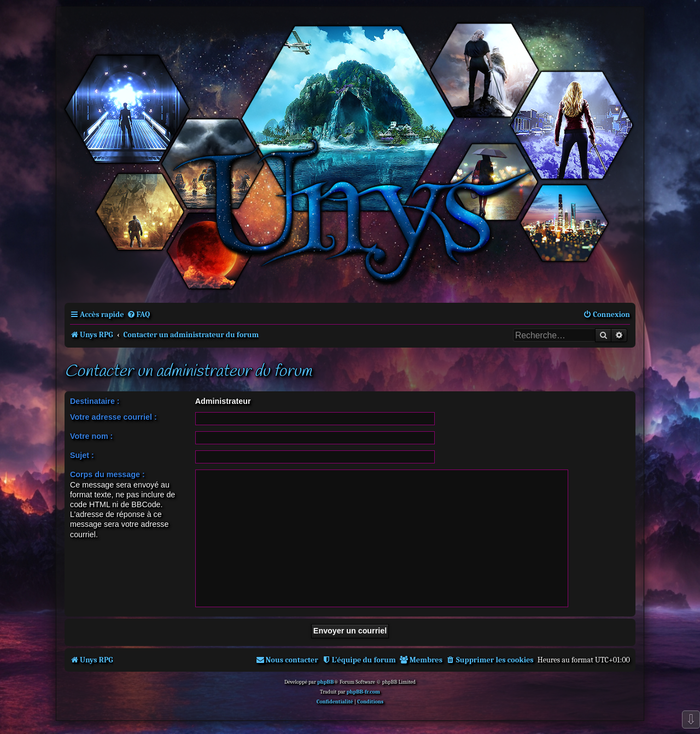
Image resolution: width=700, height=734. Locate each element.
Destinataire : (95, 401)
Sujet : (82, 455)
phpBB (325, 682)
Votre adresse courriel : (113, 417)
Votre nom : (91, 436)
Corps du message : (107, 474)
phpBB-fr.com (363, 692)
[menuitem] (139, 315)
